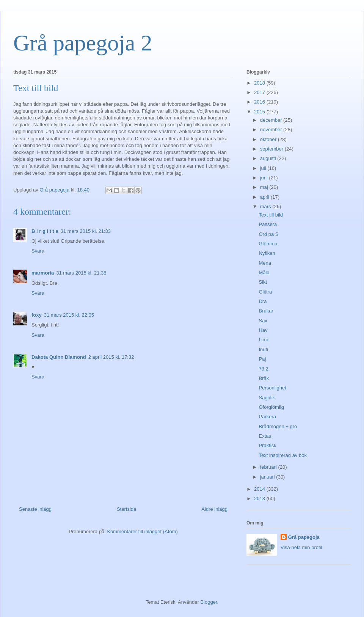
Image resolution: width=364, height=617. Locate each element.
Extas (265, 436)
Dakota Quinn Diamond (59, 357)
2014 (260, 489)
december (272, 120)
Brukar (266, 311)
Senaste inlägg (35, 509)
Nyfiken (267, 253)
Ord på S (268, 234)
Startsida (126, 509)
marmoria (43, 273)
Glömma (268, 244)
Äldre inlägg (214, 509)
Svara (38, 251)
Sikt (263, 282)
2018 (260, 83)
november (272, 130)
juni (265, 178)
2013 (260, 498)
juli (264, 168)
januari (268, 477)
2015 (260, 112)
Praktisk (267, 445)
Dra (263, 301)
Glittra (265, 292)
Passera (268, 224)
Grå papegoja (304, 537)
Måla (264, 272)
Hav (263, 330)
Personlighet (272, 388)
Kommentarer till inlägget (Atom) (142, 531)
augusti (269, 158)
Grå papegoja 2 (83, 43)
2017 (260, 92)
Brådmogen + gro (278, 426)
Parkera (267, 417)
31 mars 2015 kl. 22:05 (69, 315)
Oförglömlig (271, 407)
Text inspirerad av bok (282, 455)
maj (265, 187)
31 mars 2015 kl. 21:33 (86, 231)
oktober (269, 139)
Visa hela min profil (301, 547)
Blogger (209, 602)
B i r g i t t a (45, 231)
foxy (37, 315)
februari (269, 467)
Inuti (263, 349)
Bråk (264, 378)
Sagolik (267, 398)
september (272, 149)
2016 (260, 102)
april (265, 197)
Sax (263, 321)
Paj (262, 359)
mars (266, 206)
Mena (265, 263)
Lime (264, 340)
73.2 (263, 369)
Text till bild (271, 215)
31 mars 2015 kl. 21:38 (81, 273)
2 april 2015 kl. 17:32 (111, 357)
